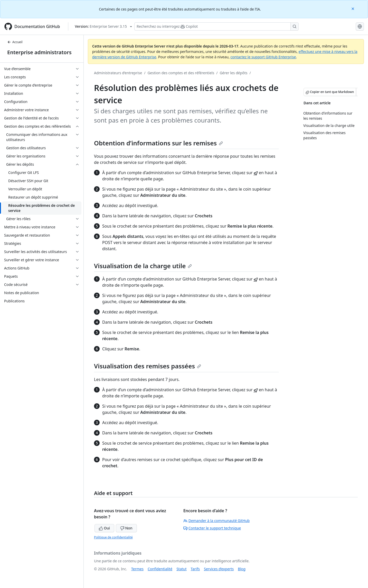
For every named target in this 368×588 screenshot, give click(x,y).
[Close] (353, 8)
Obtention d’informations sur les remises (158, 143)
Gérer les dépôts (233, 73)
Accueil (15, 42)
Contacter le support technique (212, 528)
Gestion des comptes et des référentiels (181, 73)
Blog (242, 569)
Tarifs (195, 569)
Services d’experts (219, 569)
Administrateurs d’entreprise (118, 73)
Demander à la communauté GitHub (217, 521)
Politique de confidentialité (113, 537)
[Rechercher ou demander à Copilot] (216, 26)
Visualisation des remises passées (148, 366)
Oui (104, 528)
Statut (181, 569)
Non (126, 528)
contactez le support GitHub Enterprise (263, 57)
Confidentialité (160, 569)
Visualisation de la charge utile (143, 266)
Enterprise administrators (39, 52)
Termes (137, 569)
